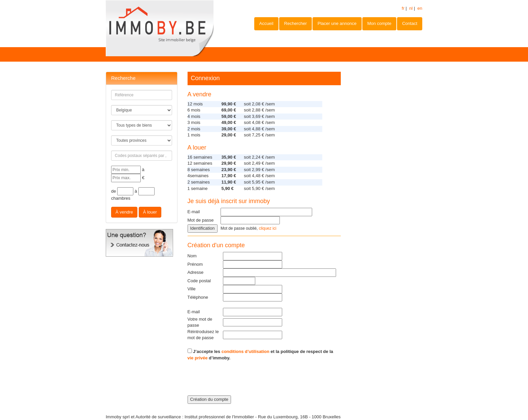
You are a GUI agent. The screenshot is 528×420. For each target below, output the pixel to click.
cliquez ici (268, 228)
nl (411, 8)
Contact (410, 23)
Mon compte (379, 23)
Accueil (266, 23)
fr (403, 8)
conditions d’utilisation (245, 351)
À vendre (124, 212)
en (420, 8)
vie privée (198, 358)
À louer (150, 212)
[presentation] (239, 382)
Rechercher (295, 23)
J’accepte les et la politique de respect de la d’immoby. (260, 354)
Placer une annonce (337, 23)
